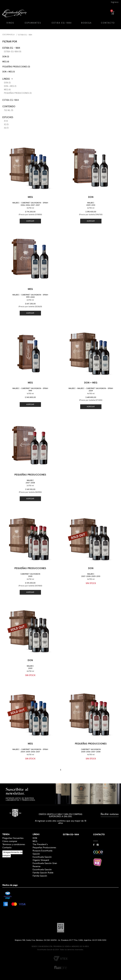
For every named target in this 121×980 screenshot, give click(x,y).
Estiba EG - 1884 (25, 35)
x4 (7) (6, 128)
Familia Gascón (40, 876)
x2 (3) (6, 125)
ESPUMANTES (33, 23)
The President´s (40, 844)
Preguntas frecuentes (13, 838)
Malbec (91, 204)
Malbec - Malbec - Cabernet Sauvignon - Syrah (91, 390)
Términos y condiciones (14, 844)
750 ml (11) (9, 110)
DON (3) (6, 57)
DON (35, 838)
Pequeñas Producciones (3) (18, 93)
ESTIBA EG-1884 (62, 23)
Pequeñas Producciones (44, 848)
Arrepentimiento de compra (12, 854)
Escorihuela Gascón (42, 870)
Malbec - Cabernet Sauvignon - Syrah (30, 204)
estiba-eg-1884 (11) (13, 52)
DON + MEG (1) (9, 72)
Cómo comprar (10, 841)
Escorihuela (9, 35)
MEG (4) (6, 62)
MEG (35, 841)
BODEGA (86, 23)
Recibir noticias (110, 814)
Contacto (7, 848)
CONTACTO (108, 23)
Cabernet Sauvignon (30, 575)
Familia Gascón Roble (43, 873)
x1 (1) (6, 121)
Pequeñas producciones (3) (16, 67)
